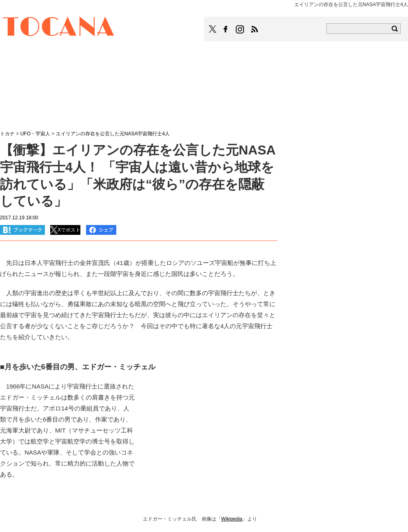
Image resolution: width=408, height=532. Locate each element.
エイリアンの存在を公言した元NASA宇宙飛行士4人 (113, 134)
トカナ (7, 134)
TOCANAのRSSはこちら (255, 29)
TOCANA (59, 28)
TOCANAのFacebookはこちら (226, 29)
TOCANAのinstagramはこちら (240, 29)
